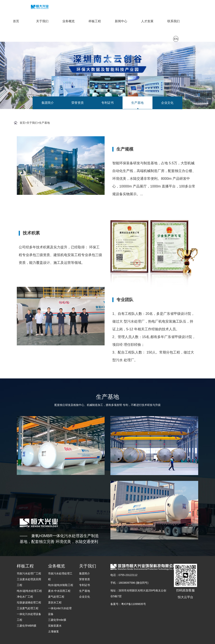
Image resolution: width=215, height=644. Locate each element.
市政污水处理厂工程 (29, 573)
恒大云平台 (185, 597)
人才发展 (147, 21)
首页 (16, 21)
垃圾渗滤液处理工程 (29, 602)
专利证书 (107, 103)
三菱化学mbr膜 (57, 620)
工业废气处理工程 (28, 608)
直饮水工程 (55, 602)
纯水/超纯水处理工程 (29, 591)
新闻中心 (121, 21)
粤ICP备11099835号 (134, 604)
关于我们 (42, 21)
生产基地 (137, 103)
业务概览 (69, 21)
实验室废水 (55, 626)
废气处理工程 (56, 597)
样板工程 (95, 21)
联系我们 (174, 21)
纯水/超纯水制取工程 (61, 585)
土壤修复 (53, 631)
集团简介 (48, 103)
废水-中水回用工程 (59, 591)
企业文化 (167, 103)
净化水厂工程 (25, 597)
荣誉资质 (78, 103)
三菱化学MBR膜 (27, 626)
